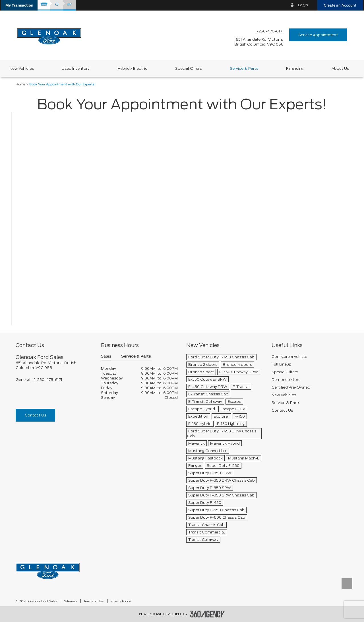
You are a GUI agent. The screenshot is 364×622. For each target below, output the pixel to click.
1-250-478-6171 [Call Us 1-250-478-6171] (269, 31)
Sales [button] (106, 357)
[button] (19, 5)
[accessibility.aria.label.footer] (208, 614)
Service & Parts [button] (136, 357)
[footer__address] (54, 365)
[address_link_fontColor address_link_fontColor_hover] (259, 42)
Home (20, 84)
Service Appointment (318, 35)
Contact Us (35, 415)
